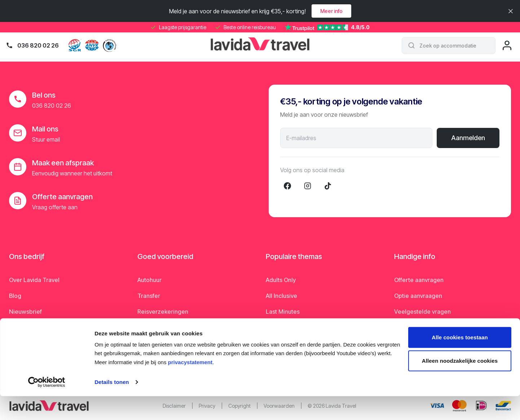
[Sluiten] (511, 11)
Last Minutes (283, 312)
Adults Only (281, 280)
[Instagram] (308, 186)
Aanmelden (468, 138)
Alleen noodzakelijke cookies (460, 385)
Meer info (331, 11)
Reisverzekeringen (163, 312)
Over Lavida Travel (34, 280)
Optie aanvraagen (418, 296)
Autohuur (149, 280)
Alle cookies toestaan (460, 361)
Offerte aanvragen (419, 280)
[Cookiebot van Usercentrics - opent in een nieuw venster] (47, 406)
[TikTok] (328, 186)
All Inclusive (281, 296)
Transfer (149, 296)
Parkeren (150, 327)
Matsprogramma (417, 327)
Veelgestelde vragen (422, 312)
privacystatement (190, 386)
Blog (15, 296)
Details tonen (112, 406)
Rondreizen (281, 327)
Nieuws (19, 327)
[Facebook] (287, 186)
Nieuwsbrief (25, 312)
